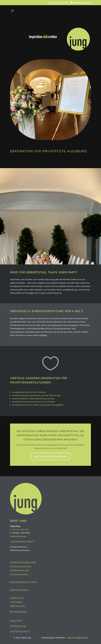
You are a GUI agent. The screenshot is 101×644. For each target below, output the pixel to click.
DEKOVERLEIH (19, 590)
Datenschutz (20, 632)
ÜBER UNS (17, 598)
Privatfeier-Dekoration (20, 570)
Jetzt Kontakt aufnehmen (51, 456)
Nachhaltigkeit (16, 602)
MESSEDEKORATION (23, 582)
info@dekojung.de (18, 536)
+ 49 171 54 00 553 (20, 530)
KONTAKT (16, 621)
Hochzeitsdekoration (19, 574)
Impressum (18, 626)
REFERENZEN (19, 612)
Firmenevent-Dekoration (21, 566)
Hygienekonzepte (18, 606)
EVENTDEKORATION (23, 563)
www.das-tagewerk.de (77, 638)
